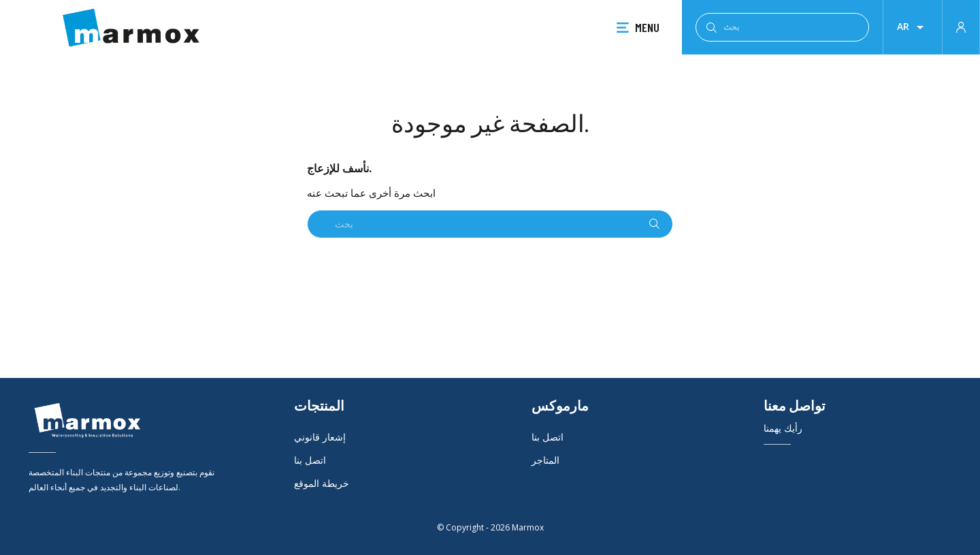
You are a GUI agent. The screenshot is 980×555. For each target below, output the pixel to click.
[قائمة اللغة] (913, 27)
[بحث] (782, 27)
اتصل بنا (310, 460)
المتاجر (545, 460)
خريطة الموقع (322, 483)
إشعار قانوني (320, 437)
